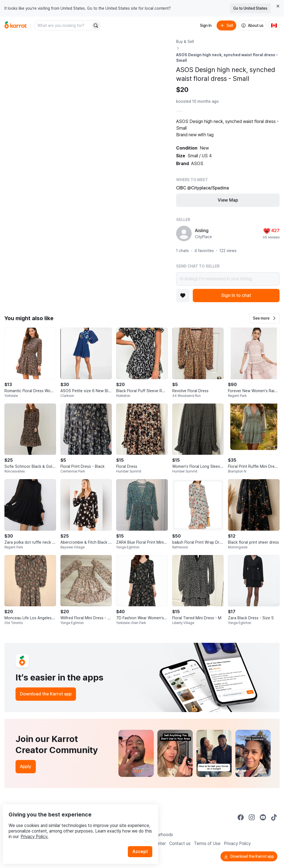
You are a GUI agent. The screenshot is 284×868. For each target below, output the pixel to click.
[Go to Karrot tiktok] (274, 817)
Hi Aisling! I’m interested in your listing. (228, 279)
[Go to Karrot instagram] (252, 817)
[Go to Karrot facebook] (241, 817)
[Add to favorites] (183, 296)
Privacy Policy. (74, 825)
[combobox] (63, 25)
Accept (143, 840)
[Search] (96, 25)
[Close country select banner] (278, 6)
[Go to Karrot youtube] (263, 817)
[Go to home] (16, 25)
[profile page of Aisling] (184, 233)
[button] (265, 318)
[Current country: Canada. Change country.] (274, 25)
